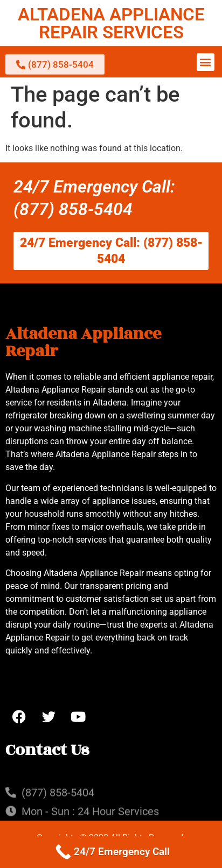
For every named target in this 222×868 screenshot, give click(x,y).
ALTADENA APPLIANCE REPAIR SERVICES (111, 23)
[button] (206, 62)
